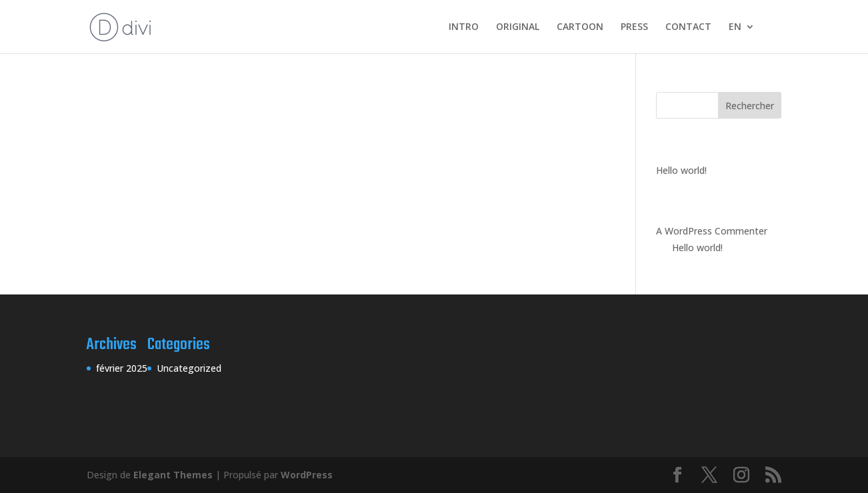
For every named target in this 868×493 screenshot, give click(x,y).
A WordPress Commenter (712, 231)
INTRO (464, 27)
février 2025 (122, 368)
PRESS (634, 27)
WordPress (307, 475)
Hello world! (681, 170)
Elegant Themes (173, 475)
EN (735, 27)
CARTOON (580, 27)
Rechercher (750, 106)
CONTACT (688, 27)
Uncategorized (189, 368)
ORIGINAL (518, 27)
